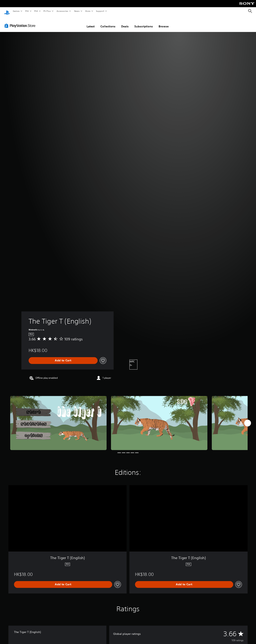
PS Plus (47, 11)
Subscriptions (144, 23)
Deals (125, 23)
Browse (164, 23)
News (77, 11)
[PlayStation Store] (21, 22)
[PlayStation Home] (7, 11)
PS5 (27, 11)
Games (16, 11)
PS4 (36, 11)
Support (100, 11)
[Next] (248, 419)
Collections (108, 23)
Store (88, 11)
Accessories (62, 11)
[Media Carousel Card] (58, 419)
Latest (91, 23)
